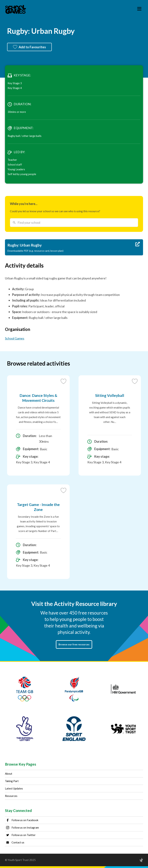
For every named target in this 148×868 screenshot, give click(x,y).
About (9, 774)
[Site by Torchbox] (134, 860)
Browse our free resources (74, 644)
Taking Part (12, 781)
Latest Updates (14, 788)
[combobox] (74, 222)
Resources (11, 796)
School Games (15, 338)
